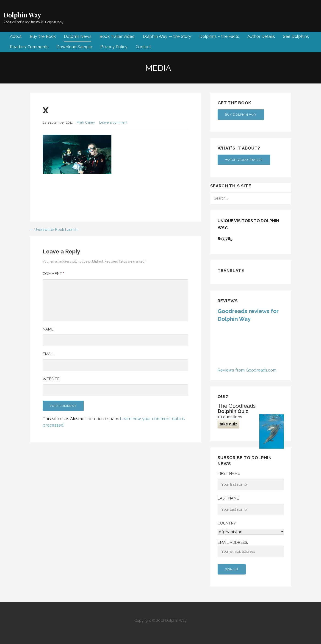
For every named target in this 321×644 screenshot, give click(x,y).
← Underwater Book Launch (54, 230)
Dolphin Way (22, 15)
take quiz (228, 424)
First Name (229, 473)
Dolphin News (78, 36)
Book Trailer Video (117, 36)
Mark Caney (86, 122)
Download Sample (74, 47)
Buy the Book (43, 36)
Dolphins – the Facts (219, 36)
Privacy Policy (114, 47)
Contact (143, 47)
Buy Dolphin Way (241, 115)
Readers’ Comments (29, 47)
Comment (53, 274)
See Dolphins (296, 36)
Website (51, 379)
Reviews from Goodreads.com (247, 370)
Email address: (251, 549)
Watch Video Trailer (244, 160)
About (16, 36)
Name (48, 329)
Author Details (261, 36)
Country (227, 523)
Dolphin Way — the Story (167, 36)
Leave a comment (113, 122)
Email (48, 354)
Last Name (228, 498)
